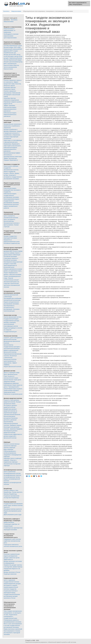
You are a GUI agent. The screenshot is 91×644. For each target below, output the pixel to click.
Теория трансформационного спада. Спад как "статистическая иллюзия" (12, 278)
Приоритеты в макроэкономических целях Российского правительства (12, 242)
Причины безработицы (10, 494)
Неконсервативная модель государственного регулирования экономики (11, 201)
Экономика (14, 20)
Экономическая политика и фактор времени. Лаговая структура (12, 225)
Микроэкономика (9, 22)
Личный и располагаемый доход (13, 62)
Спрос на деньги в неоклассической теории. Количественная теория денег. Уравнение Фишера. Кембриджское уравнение (13, 380)
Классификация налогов (11, 326)
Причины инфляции (9, 448)
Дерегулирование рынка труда (13, 515)
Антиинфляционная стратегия (12, 475)
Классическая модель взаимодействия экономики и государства (12, 190)
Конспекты (6, 11)
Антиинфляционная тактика (12, 477)
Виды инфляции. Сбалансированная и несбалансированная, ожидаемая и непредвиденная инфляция (13, 453)
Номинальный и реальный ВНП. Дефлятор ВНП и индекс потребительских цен (13, 51)
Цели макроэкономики (10, 38)
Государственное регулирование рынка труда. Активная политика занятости (13, 505)
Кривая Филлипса (9, 522)
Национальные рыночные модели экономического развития (11, 206)
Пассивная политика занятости (13, 509)
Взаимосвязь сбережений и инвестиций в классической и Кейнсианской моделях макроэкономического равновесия (12, 148)
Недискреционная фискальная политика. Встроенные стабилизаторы (13, 356)
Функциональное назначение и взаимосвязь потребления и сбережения (13, 126)
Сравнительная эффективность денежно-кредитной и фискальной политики (13, 436)
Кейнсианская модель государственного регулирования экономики (11, 195)
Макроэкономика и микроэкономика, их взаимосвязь (10, 30)
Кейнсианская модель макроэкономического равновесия (10, 115)
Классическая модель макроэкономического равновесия (10, 109)
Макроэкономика (16, 11)
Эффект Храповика (9, 106)
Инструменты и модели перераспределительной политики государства (11, 587)
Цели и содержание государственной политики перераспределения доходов (12, 582)
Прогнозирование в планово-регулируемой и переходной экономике (12, 633)
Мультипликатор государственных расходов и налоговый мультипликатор (12, 347)
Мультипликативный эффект (12, 153)
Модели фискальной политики (12, 367)
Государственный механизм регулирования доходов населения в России (12, 596)
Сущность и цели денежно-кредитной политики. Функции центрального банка (12, 402)
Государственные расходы (11, 321)
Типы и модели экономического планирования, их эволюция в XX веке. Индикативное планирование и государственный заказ (13, 615)
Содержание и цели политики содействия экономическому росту (12, 541)
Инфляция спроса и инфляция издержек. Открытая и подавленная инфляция (13, 460)
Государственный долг (10, 332)
